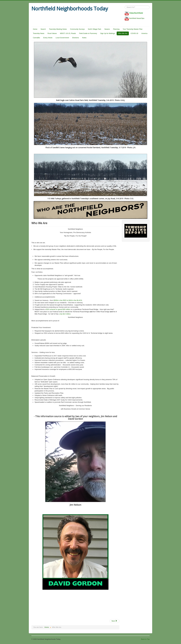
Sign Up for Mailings (108, 33)
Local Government (62, 38)
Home (35, 29)
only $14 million (65, 314)
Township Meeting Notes (58, 29)
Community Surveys (77, 29)
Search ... (125, 6)
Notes (84, 38)
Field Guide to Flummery (88, 33)
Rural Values (52, 33)
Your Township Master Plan (133, 29)
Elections (76, 38)
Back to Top (145, 639)
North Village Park (95, 29)
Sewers (107, 29)
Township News (39, 33)
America (144, 33)
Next (114, 621)
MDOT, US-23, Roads (68, 33)
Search (43, 29)
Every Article (48, 38)
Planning (116, 29)
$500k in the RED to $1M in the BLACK (68, 300)
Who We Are (123, 33)
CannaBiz (36, 38)
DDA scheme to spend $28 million (58, 309)
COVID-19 (134, 33)
